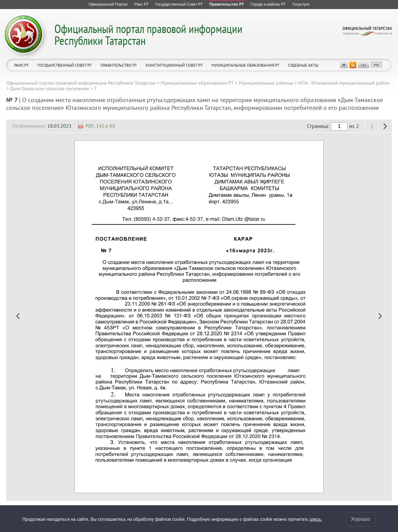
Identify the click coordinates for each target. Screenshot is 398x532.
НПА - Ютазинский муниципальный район (344, 83)
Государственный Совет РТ (65, 65)
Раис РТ (21, 65)
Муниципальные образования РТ (245, 65)
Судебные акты (303, 65)
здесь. (316, 519)
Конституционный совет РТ (174, 65)
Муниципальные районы (266, 83)
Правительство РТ (119, 65)
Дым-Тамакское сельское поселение (49, 88)
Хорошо (361, 519)
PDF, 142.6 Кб (100, 126)
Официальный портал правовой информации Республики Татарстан (148, 34)
